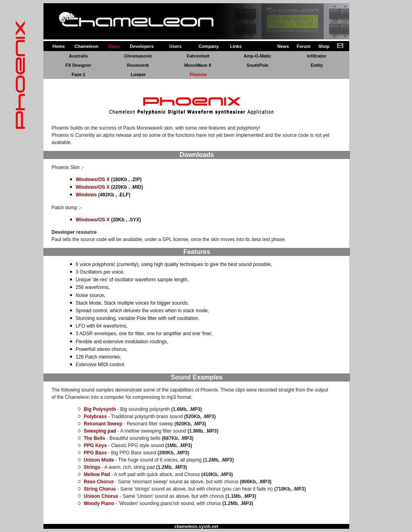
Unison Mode (99, 460)
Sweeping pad (100, 431)
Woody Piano (99, 503)
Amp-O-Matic (257, 56)
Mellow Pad (97, 474)
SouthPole (257, 65)
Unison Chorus (101, 496)
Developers (142, 46)
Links (236, 46)
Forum (303, 46)
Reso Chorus (99, 482)
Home (59, 46)
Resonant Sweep (103, 424)
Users (176, 46)
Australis (78, 56)
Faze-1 (78, 74)
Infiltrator (317, 56)
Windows (86, 195)
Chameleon (86, 46)
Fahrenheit (198, 56)
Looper (138, 74)
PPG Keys (95, 445)
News (283, 46)
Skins (114, 46)
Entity (317, 65)
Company (209, 46)
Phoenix (198, 74)
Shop (324, 46)
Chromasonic (138, 56)
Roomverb (138, 65)
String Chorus (100, 489)
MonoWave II (198, 65)
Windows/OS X (93, 179)
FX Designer (78, 65)
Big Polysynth (100, 409)
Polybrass (95, 417)
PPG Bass (95, 453)
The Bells (94, 438)
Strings (92, 467)
